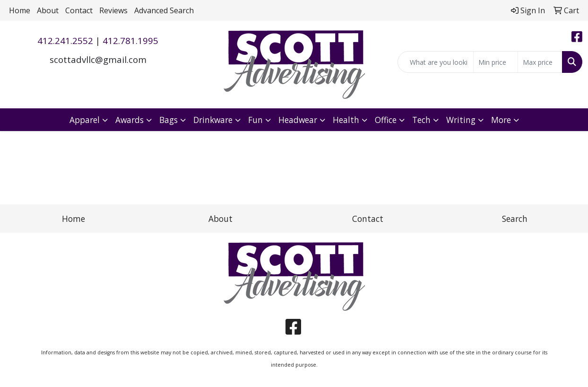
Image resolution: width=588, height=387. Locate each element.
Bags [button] (169, 120)
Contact (79, 10)
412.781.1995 (130, 40)
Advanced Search (164, 10)
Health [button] (346, 120)
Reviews (113, 10)
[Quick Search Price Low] (496, 62)
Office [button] (386, 120)
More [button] (501, 120)
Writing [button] (461, 120)
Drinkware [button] (213, 120)
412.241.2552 (65, 40)
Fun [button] (255, 120)
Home (20, 10)
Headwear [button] (298, 120)
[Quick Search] (436, 62)
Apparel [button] (85, 120)
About (48, 10)
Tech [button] (421, 120)
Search (515, 219)
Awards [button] (130, 120)
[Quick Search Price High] (540, 62)
